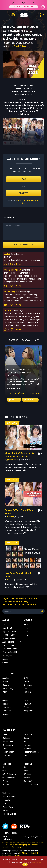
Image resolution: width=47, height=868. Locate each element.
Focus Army (29, 735)
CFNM (26, 678)
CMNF (26, 682)
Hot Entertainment (31, 752)
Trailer (14, 400)
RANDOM (26, 340)
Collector (6, 738)
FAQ (4, 625)
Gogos (26, 738)
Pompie (6, 785)
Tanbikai (6, 793)
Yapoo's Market (9, 814)
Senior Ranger (11, 292)
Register (24, 193)
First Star (6, 755)
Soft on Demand (31, 785)
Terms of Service (10, 635)
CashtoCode (20, 856)
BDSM (5, 682)
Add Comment (23, 245)
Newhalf (27, 704)
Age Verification (9, 631)
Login (24, 179)
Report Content (9, 645)
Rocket (27, 778)
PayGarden (7, 856)
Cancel (5, 663)
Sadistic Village (30, 781)
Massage (7, 711)
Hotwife (6, 704)
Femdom (27, 692)
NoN (4, 767)
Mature (6, 714)
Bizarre (6, 685)
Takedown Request (11, 649)
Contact (6, 659)
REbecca (27, 774)
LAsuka (7, 311)
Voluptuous (28, 711)
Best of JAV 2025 (23, 88)
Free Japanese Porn (12, 602)
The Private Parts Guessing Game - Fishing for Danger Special (21, 373)
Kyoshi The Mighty (13, 270)
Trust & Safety (9, 638)
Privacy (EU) (8, 656)
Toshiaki (6, 800)
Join (12, 599)
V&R (4, 803)
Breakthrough (8, 688)
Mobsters (7, 764)
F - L (26, 628)
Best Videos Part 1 (23, 94)
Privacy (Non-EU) (10, 652)
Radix (26, 767)
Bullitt (5, 735)
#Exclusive (33, 393)
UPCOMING (13, 340)
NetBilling (23, 853)
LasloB (7, 254)
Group (5, 700)
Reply (19, 264)
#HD (23, 393)
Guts (26, 742)
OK (25, 865)
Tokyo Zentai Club (10, 797)
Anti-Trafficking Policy (12, 642)
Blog (26, 602)
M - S (26, 631)
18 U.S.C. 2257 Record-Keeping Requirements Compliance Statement (20, 846)
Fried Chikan (20, 46)
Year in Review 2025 (23, 85)
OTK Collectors (9, 774)
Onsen (26, 707)
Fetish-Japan (8, 752)
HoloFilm (27, 748)
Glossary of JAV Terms (13, 605)
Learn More (37, 862)
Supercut (30, 400)
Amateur (6, 678)
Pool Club (28, 764)
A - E (26, 625)
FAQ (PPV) (7, 628)
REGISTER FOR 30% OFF (24, 7)
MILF (26, 700)
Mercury (27, 755)
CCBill (35, 853)
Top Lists (12, 423)
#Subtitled (13, 393)
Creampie (28, 685)
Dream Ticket (8, 742)
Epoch (30, 853)
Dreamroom (8, 745)
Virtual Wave (8, 807)
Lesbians (7, 707)
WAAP (5, 810)
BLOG (37, 340)
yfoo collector (13, 460)
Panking (11, 517)
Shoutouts (31, 605)
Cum (25, 688)
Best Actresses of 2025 (24, 91)
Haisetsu (27, 745)
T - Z (26, 635)
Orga (5, 771)
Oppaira (11, 580)
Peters (5, 781)
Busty (5, 692)
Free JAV (33, 599)
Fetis (5, 748)
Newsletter (21, 599)
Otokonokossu (9, 778)
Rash (26, 771)
